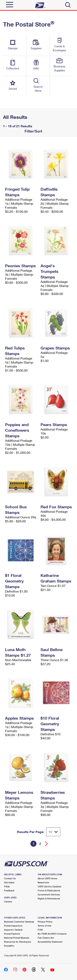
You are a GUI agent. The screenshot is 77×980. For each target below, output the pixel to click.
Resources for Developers (18, 942)
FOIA (40, 930)
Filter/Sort (33, 131)
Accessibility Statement (50, 942)
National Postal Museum (17, 938)
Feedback (9, 890)
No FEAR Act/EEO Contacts (52, 934)
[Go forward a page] (46, 844)
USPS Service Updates (49, 886)
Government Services (49, 894)
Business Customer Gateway (19, 922)
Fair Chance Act (46, 938)
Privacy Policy (45, 922)
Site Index (9, 882)
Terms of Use (44, 926)
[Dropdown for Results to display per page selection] (53, 832)
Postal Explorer (12, 934)
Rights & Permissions (49, 898)
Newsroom (43, 882)
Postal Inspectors (13, 926)
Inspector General (13, 930)
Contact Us (10, 878)
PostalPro (9, 946)
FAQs (7, 886)
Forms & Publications (49, 890)
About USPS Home (47, 878)
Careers (8, 901)
